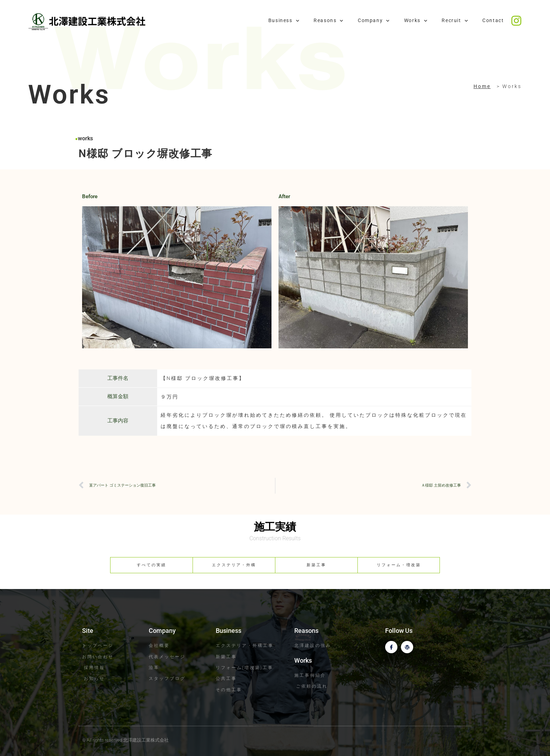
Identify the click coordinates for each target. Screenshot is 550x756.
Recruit (455, 21)
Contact (493, 21)
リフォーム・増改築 (399, 565)
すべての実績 (152, 565)
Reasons (329, 21)
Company (374, 21)
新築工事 (316, 565)
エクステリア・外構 (234, 565)
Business (284, 21)
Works (416, 21)
